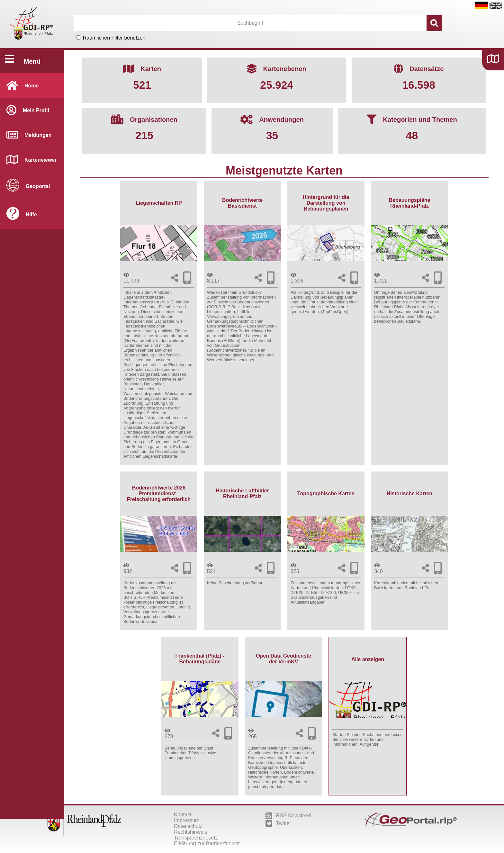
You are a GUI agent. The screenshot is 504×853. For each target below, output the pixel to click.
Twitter (278, 823)
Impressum (187, 820)
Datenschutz (188, 826)
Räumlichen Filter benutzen (114, 38)
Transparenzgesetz (196, 838)
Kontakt (183, 815)
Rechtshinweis (190, 832)
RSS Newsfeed (288, 816)
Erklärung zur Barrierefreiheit (207, 844)
